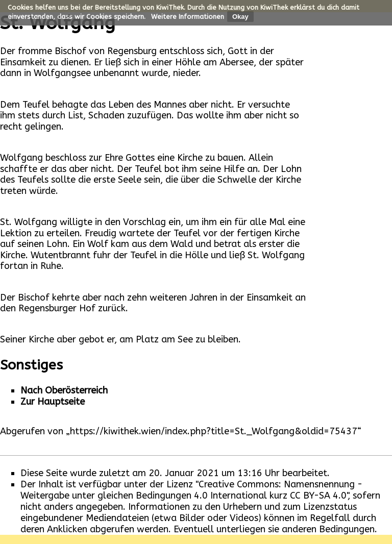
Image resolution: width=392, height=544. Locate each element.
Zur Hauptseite (53, 402)
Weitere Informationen (188, 17)
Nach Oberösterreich (64, 390)
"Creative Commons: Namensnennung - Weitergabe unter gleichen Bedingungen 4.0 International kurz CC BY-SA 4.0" (191, 490)
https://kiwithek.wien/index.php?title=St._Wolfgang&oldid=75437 (214, 431)
